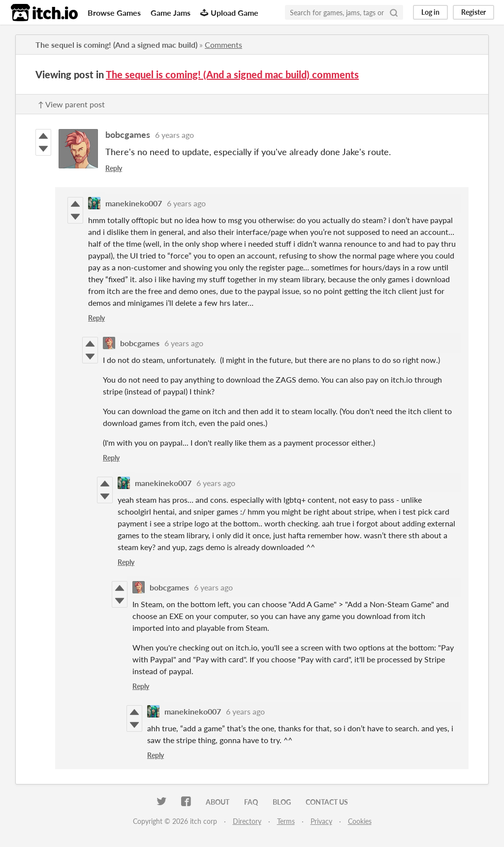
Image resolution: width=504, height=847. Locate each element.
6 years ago (174, 135)
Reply (114, 168)
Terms (286, 821)
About (218, 802)
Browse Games (114, 13)
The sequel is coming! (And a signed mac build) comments (232, 74)
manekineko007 (134, 203)
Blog (282, 802)
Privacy (321, 821)
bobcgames (128, 134)
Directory (247, 821)
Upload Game (229, 13)
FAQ (251, 802)
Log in (430, 12)
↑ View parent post (71, 104)
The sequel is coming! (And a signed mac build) (116, 45)
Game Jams (171, 13)
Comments (223, 45)
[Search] (394, 12)
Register (473, 12)
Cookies (360, 821)
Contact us (327, 802)
